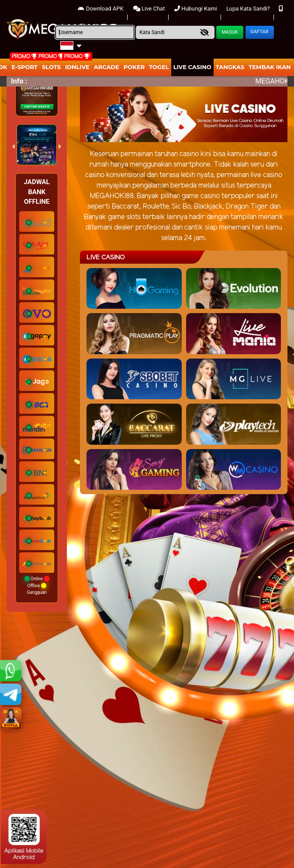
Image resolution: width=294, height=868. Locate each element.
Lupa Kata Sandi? (248, 9)
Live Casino (192, 67)
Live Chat (149, 9)
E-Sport (24, 67)
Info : (19, 81)
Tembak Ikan (270, 67)
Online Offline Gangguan (37, 585)
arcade (107, 67)
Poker (134, 67)
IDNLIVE (77, 67)
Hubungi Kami (196, 9)
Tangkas (230, 67)
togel (159, 67)
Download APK (100, 9)
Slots (51, 67)
